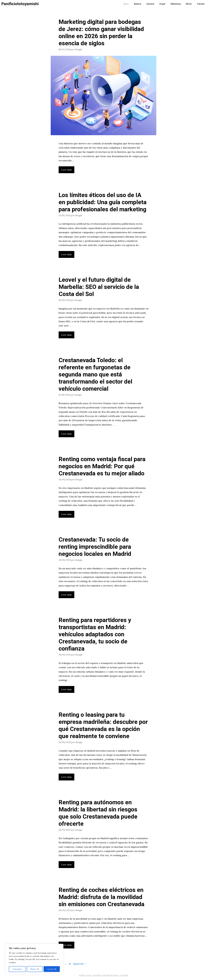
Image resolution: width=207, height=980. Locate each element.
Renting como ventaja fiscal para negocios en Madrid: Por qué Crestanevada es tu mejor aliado (102, 466)
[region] (34, 959)
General (150, 4)
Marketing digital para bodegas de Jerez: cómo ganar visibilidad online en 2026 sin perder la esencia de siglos (101, 33)
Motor (189, 4)
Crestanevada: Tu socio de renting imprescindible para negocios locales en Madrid (95, 547)
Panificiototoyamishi (20, 4)
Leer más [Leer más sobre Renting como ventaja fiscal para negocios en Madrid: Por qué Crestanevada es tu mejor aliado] (66, 514)
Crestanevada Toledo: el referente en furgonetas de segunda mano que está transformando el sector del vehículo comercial (95, 375)
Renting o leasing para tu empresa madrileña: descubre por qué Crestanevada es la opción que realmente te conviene (103, 726)
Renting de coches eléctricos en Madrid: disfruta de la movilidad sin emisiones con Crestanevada (102, 897)
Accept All (52, 969)
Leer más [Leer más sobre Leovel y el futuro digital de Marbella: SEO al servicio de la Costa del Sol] (66, 335)
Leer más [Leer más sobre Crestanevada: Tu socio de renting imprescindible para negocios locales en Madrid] (66, 595)
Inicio (126, 4)
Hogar (162, 4)
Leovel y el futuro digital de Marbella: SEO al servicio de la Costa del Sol (99, 287)
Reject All (35, 969)
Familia (201, 4)
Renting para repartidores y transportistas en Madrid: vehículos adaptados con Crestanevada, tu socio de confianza (95, 634)
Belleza (138, 4)
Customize (17, 969)
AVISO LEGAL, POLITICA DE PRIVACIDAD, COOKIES (103, 976)
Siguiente (80, 964)
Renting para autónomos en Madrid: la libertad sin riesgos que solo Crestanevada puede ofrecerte (98, 813)
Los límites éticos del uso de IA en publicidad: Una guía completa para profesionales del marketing (103, 202)
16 (70, 964)
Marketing (176, 4)
